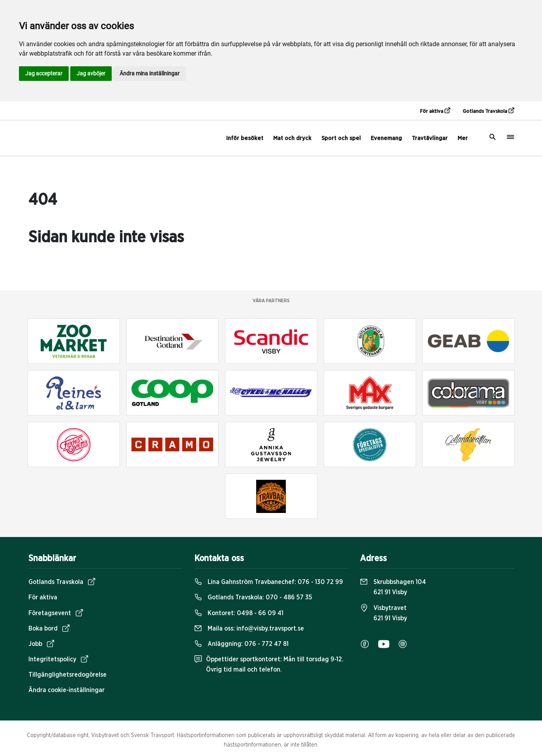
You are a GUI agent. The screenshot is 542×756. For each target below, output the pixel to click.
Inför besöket (245, 138)
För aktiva (435, 111)
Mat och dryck (292, 138)
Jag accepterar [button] (44, 73)
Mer (463, 138)
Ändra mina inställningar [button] (150, 73)
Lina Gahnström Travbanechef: (269, 582)
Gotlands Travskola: (253, 597)
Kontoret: (239, 613)
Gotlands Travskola (488, 111)
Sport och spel (341, 138)
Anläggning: (241, 644)
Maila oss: (249, 629)
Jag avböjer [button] (91, 73)
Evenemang (386, 138)
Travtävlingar (430, 138)
